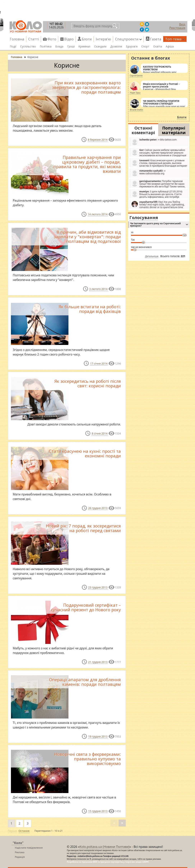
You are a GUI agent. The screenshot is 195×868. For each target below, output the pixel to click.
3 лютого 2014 (98, 289)
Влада (59, 47)
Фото (52, 39)
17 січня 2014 (99, 363)
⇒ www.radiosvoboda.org (148, 173)
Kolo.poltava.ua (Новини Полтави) (104, 847)
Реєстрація (177, 28)
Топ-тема (175, 39)
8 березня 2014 (98, 140)
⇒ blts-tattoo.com (154, 142)
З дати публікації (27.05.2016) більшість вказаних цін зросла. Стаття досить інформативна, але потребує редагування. (157, 194)
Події (13, 47)
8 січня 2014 (100, 433)
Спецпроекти (128, 39)
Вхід (182, 24)
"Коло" (18, 843)
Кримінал (84, 47)
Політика (46, 47)
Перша (12, 831)
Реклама (20, 852)
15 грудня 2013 (98, 811)
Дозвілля (116, 47)
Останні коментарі (143, 130)
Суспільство (28, 47)
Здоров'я (132, 47)
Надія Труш (135, 93)
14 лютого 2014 (98, 214)
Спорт (145, 47)
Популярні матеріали (174, 130)
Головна (17, 39)
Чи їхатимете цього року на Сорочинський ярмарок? (159, 225)
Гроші (71, 47)
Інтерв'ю (103, 39)
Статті (34, 39)
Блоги (87, 39)
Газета (156, 39)
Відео (69, 39)
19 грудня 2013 (98, 736)
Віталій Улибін (136, 110)
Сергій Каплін (136, 76)
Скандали (100, 47)
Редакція (20, 857)
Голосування (144, 217)
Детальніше (152, 256)
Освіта (158, 47)
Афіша (170, 47)
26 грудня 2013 (98, 508)
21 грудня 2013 (98, 662)
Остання (24, 831)
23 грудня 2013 (98, 587)
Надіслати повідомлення (29, 848)
